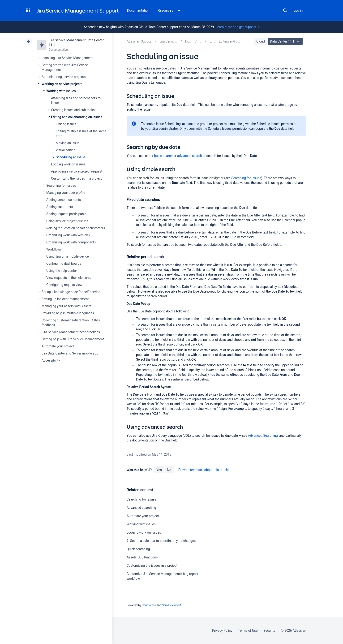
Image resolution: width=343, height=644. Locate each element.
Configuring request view (64, 285)
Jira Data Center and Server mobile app (70, 353)
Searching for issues (61, 186)
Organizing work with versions (68, 235)
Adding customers (60, 207)
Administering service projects (64, 77)
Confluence (149, 605)
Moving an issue (68, 143)
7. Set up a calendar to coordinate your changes (161, 541)
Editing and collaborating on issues (77, 117)
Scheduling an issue (70, 157)
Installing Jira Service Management (67, 58)
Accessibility (51, 360)
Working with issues (61, 91)
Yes (159, 470)
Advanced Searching (263, 436)
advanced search (190, 156)
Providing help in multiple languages (68, 313)
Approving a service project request (77, 171)
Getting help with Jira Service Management (73, 339)
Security (269, 631)
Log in (298, 10)
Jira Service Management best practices (71, 332)
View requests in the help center (69, 278)
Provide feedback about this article (204, 470)
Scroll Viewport (171, 605)
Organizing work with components (71, 242)
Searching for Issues (246, 178)
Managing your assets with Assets (66, 306)
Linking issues (66, 124)
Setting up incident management (65, 299)
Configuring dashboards (64, 264)
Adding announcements (64, 200)
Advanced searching (141, 508)
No (169, 470)
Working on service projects (62, 84)
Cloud (261, 41)
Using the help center (62, 271)
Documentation (138, 10)
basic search (163, 156)
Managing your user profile (66, 193)
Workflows (54, 249)
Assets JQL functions (142, 557)
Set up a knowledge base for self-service (71, 292)
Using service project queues (67, 221)
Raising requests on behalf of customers (76, 228)
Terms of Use (248, 631)
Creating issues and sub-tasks (73, 110)
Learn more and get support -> (237, 27)
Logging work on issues (68, 164)
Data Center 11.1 (286, 41)
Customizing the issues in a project (76, 178)
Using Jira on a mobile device (68, 256)
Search (285, 10)
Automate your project (58, 346)
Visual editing (66, 150)
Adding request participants (66, 214)
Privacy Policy (222, 631)
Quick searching (138, 549)
